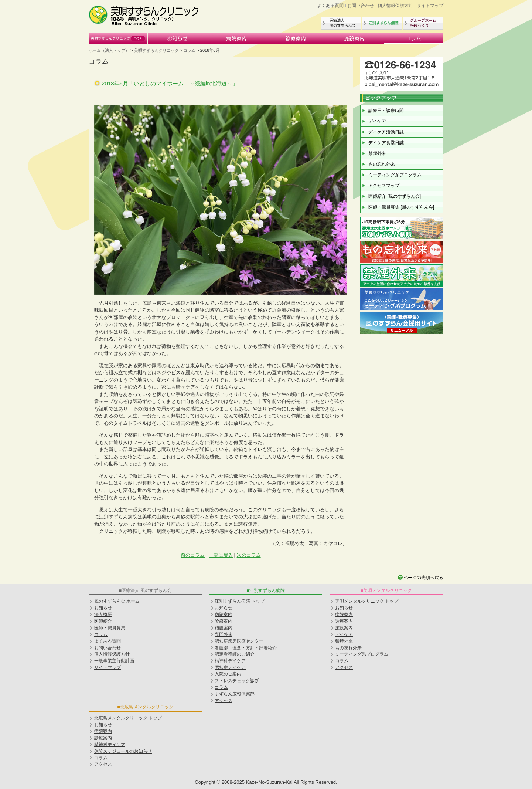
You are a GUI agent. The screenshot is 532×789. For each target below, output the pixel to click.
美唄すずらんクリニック (118, 39)
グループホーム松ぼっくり (423, 23)
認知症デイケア (230, 667)
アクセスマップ (384, 186)
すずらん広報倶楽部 (235, 694)
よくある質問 (330, 6)
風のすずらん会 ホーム (117, 601)
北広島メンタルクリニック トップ (128, 718)
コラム (414, 39)
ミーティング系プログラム (395, 175)
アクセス (224, 701)
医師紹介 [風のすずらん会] (395, 196)
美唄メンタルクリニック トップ (367, 601)
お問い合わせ (361, 6)
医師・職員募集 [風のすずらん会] (401, 207)
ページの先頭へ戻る (423, 578)
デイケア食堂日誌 (386, 143)
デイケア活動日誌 (386, 132)
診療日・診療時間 (386, 111)
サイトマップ (430, 6)
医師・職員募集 (110, 628)
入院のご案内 (228, 674)
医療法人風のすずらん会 (341, 23)
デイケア (377, 121)
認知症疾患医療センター (239, 641)
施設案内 (355, 39)
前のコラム (193, 555)
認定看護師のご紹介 (235, 654)
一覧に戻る (221, 555)
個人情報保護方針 (395, 6)
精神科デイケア (110, 745)
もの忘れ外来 (382, 164)
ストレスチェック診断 (237, 681)
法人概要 (103, 614)
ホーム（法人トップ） (109, 50)
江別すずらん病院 (382, 23)
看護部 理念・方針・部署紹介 (246, 648)
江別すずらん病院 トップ (240, 601)
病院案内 (236, 39)
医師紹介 (103, 621)
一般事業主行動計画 (114, 661)
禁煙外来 (377, 153)
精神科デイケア (230, 661)
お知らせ (177, 39)
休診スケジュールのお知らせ (123, 751)
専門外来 (224, 634)
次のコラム (249, 555)
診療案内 (296, 39)
